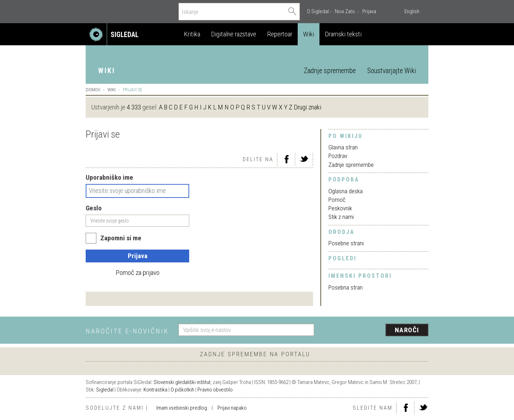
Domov (93, 90)
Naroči (407, 330)
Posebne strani (346, 243)
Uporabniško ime (109, 177)
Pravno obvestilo (215, 390)
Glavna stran (343, 147)
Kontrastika (155, 390)
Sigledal (105, 390)
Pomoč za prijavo (138, 273)
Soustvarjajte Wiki (392, 71)
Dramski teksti (343, 34)
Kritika (192, 34)
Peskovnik (340, 208)
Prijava (369, 11)
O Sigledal (318, 11)
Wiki (309, 34)
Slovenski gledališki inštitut (182, 382)
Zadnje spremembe (330, 71)
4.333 (134, 107)
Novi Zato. (346, 11)
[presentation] (376, 331)
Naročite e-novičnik (127, 331)
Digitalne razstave (234, 34)
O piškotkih (182, 390)
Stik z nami (341, 217)
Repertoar (280, 34)
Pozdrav (338, 156)
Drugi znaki (308, 107)
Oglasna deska (346, 191)
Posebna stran (346, 287)
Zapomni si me (121, 238)
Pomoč (337, 200)
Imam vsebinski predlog (182, 408)
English (412, 11)
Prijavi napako (232, 408)
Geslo (94, 208)
